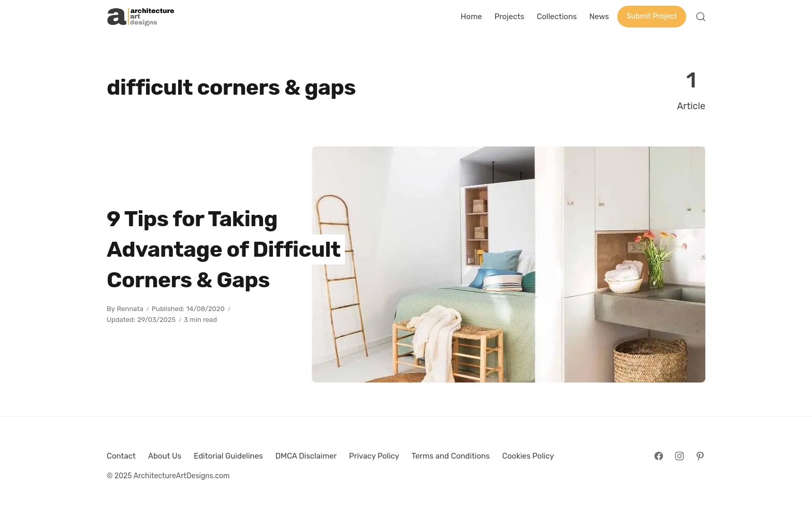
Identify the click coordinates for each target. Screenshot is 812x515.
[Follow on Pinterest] (700, 456)
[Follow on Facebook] (659, 456)
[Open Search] (701, 17)
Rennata (130, 309)
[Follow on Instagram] (679, 456)
